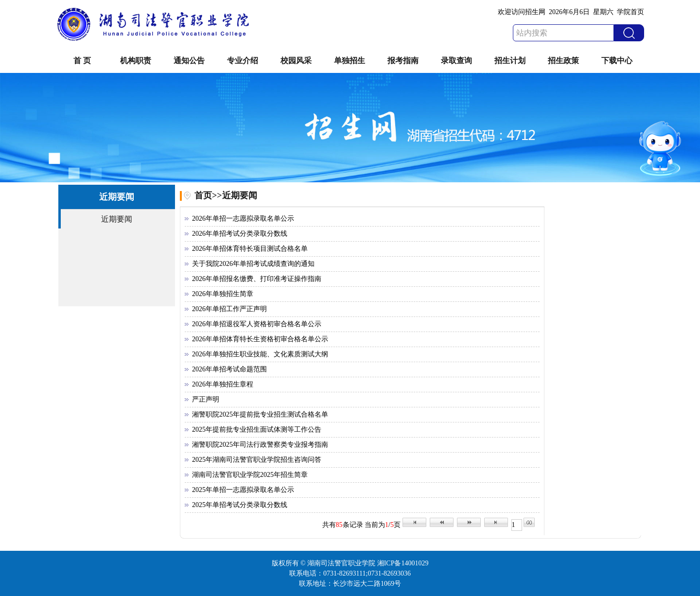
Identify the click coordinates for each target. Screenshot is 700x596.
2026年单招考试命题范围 (229, 369)
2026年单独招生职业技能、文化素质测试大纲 (260, 354)
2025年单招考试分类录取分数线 (240, 505)
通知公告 (189, 61)
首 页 (82, 61)
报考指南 (403, 61)
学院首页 (630, 12)
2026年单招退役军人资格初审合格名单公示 (257, 324)
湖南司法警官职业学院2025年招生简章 (250, 475)
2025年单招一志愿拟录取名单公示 (243, 490)
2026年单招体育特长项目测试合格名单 (250, 249)
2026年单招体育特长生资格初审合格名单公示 (260, 339)
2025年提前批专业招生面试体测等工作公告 (257, 429)
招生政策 (563, 61)
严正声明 (206, 399)
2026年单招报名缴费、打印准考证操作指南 (257, 279)
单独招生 (350, 61)
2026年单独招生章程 (223, 384)
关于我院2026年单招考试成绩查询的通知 (253, 264)
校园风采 (296, 61)
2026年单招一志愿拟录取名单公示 (243, 219)
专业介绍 (243, 61)
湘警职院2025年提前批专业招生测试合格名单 (260, 414)
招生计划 (510, 61)
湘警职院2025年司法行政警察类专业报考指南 (260, 445)
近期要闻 (117, 219)
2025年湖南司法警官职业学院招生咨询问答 (257, 460)
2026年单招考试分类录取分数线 (240, 234)
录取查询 (456, 61)
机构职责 (136, 61)
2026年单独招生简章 (223, 294)
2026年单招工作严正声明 (229, 309)
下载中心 (617, 61)
